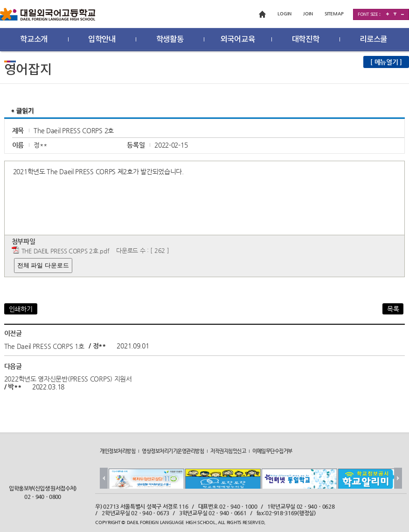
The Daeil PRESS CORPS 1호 (44, 346)
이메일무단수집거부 (272, 450)
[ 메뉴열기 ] (386, 62)
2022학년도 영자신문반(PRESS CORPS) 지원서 (68, 378)
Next (398, 478)
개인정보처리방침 (118, 450)
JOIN (308, 14)
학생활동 (170, 40)
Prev (104, 478)
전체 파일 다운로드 (43, 265)
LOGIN (284, 14)
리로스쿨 (373, 40)
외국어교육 (238, 40)
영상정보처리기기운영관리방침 (173, 450)
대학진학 (306, 40)
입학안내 (102, 40)
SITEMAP (334, 14)
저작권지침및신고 (228, 450)
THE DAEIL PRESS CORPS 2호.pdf (66, 251)
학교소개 (34, 40)
